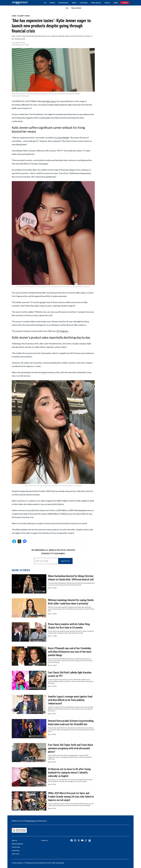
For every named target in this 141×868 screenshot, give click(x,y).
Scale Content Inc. (31, 821)
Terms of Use (15, 854)
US (45, 3)
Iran (67, 8)
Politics (52, 3)
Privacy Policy (16, 847)
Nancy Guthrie (76, 8)
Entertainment (63, 3)
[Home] (20, 3)
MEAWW (14, 821)
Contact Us (44, 841)
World (74, 3)
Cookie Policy (16, 851)
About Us (14, 841)
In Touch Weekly (62, 138)
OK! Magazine (62, 331)
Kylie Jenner (51, 101)
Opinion (107, 3)
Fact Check (84, 3)
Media (116, 3)
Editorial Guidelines (17, 844)
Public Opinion (96, 3)
